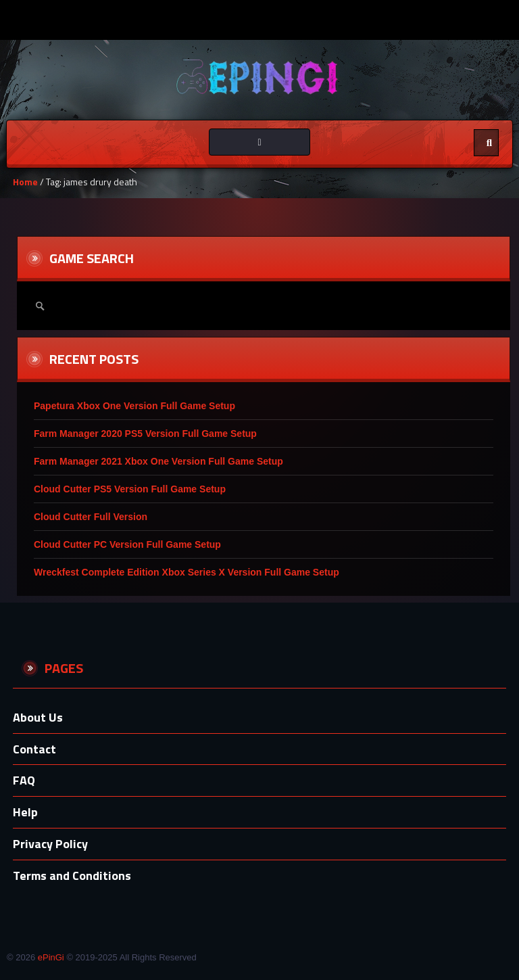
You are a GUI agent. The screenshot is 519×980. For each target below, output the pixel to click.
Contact (34, 749)
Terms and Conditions (72, 876)
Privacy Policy (50, 844)
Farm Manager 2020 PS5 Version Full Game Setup (145, 434)
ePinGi (51, 957)
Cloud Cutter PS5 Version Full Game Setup (130, 489)
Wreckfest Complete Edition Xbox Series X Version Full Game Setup (187, 572)
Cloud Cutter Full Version (91, 517)
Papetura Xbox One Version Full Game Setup (134, 406)
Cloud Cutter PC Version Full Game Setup (127, 544)
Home (25, 182)
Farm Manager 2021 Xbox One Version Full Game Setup (158, 461)
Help (25, 812)
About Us (38, 717)
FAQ (24, 780)
